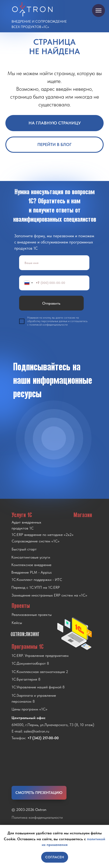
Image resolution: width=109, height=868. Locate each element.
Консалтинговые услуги (31, 557)
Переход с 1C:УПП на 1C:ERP (36, 587)
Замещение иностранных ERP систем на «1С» (49, 595)
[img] (54, 438)
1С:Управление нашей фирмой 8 (38, 687)
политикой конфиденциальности (48, 325)
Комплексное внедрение (31, 565)
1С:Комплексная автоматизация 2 (40, 672)
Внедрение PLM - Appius (31, 572)
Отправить (51, 303)
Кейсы (17, 623)
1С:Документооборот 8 (30, 663)
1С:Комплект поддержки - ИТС (37, 580)
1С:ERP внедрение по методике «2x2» (43, 535)
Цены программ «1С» (29, 709)
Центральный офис (29, 718)
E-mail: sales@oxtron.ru (30, 731)
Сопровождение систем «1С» (36, 541)
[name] (54, 263)
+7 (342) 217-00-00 (43, 738)
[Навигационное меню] (99, 11)
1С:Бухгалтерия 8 (26, 679)
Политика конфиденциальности (37, 817)
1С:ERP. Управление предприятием (40, 656)
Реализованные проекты (32, 615)
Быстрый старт (24, 549)
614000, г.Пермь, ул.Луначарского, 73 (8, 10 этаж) (53, 725)
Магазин (83, 515)
